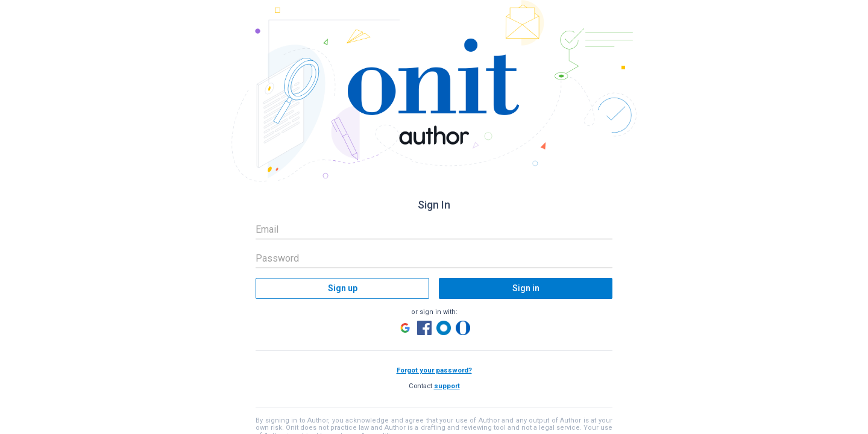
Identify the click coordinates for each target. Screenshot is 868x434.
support (447, 386)
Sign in (526, 288)
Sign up (343, 288)
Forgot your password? (434, 370)
